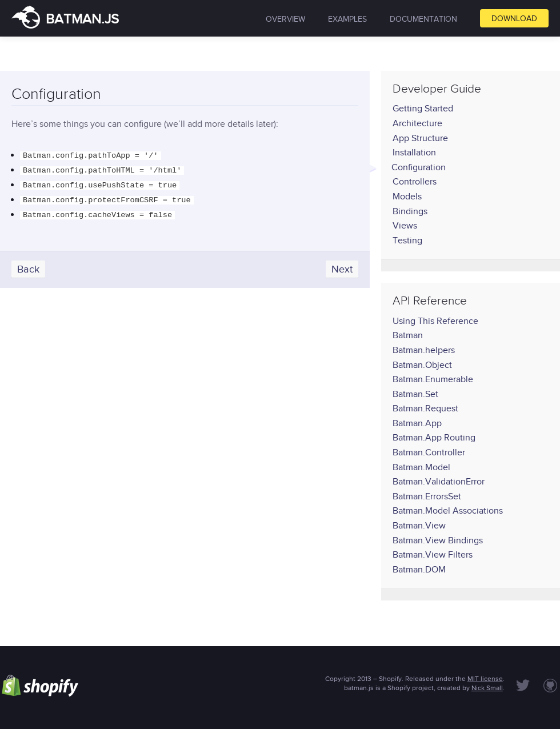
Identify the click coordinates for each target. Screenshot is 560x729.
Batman (408, 335)
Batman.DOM (419, 570)
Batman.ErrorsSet (427, 496)
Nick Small (487, 688)
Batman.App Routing (434, 438)
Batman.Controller (429, 452)
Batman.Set (415, 394)
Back (28, 263)
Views (405, 226)
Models (407, 197)
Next (342, 263)
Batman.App (417, 423)
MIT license (485, 679)
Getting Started (423, 109)
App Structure (420, 138)
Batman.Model (421, 467)
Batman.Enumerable (433, 379)
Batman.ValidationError (439, 482)
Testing (407, 241)
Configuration (419, 167)
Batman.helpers (424, 350)
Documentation (423, 19)
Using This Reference (435, 321)
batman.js (65, 19)
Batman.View (419, 526)
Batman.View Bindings (438, 540)
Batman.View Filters (433, 555)
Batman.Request (425, 408)
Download (514, 19)
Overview (285, 19)
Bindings (410, 211)
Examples (347, 19)
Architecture (417, 123)
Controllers (415, 182)
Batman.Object (422, 365)
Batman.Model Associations (448, 511)
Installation (414, 153)
